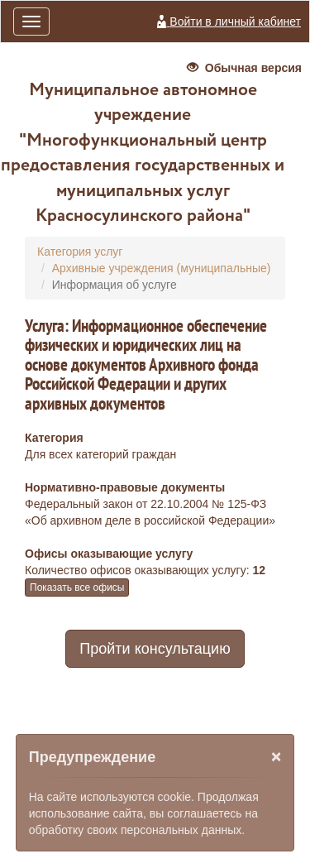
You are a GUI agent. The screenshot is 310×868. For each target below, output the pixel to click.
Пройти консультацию (155, 649)
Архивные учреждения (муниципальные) (162, 268)
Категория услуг (80, 252)
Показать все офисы (77, 587)
